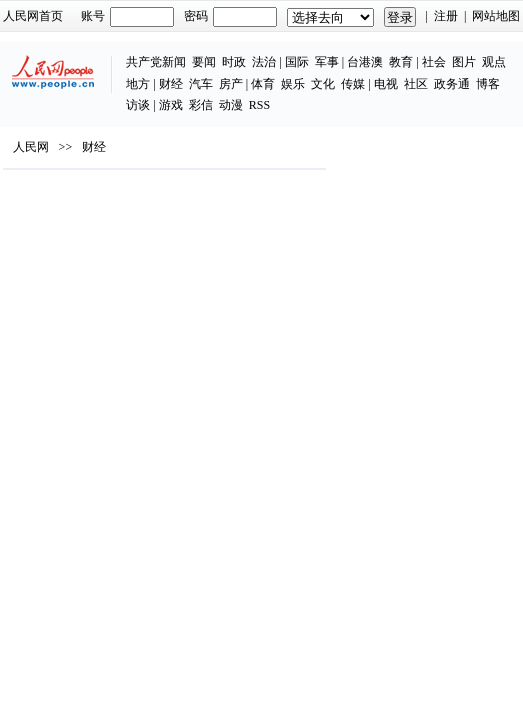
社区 (416, 84)
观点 (494, 62)
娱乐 (293, 84)
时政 (234, 62)
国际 (297, 62)
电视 (386, 84)
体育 (263, 84)
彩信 (201, 105)
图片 (464, 62)
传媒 (353, 84)
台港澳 (365, 62)
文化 (323, 84)
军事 (327, 62)
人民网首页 (33, 16)
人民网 (31, 147)
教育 (401, 62)
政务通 (452, 84)
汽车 (201, 84)
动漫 (231, 105)
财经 (171, 84)
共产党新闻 (156, 62)
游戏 (171, 105)
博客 (488, 84)
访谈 (138, 105)
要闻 (204, 62)
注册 (446, 16)
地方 (138, 84)
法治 (264, 62)
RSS (259, 105)
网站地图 (496, 16)
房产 (231, 84)
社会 (434, 62)
